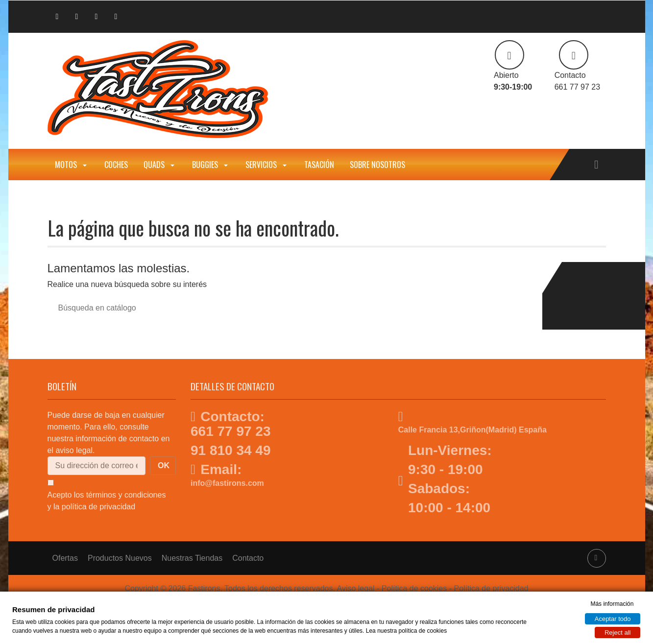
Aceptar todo (613, 619)
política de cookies (423, 631)
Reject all (617, 632)
